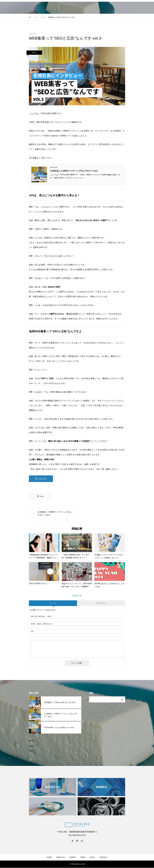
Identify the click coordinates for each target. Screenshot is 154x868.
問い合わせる (41, 479)
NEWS (31, 741)
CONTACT (103, 858)
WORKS (73, 858)
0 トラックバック (101, 603)
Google (32, 746)
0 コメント (53, 603)
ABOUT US (61, 858)
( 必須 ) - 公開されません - (42, 624)
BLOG (34, 53)
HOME (49, 858)
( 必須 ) (41, 617)
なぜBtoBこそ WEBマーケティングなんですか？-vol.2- (74, 171)
